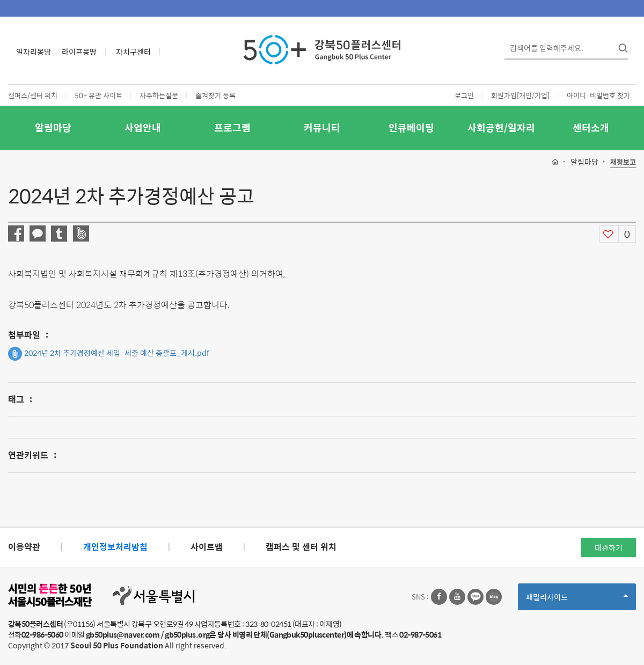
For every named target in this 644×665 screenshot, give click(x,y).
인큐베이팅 (411, 127)
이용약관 (24, 547)
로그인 (464, 95)
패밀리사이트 (577, 600)
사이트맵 (207, 547)
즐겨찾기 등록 (215, 95)
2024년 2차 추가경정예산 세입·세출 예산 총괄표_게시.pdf (109, 354)
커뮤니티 (322, 127)
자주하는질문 (159, 95)
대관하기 (609, 547)
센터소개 (591, 127)
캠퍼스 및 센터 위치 (301, 547)
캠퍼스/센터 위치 (33, 95)
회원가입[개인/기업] (520, 95)
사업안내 (143, 127)
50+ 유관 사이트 (98, 95)
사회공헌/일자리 (501, 127)
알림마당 (53, 127)
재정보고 (623, 162)
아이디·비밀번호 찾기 (598, 95)
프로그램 (232, 127)
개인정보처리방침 (115, 547)
